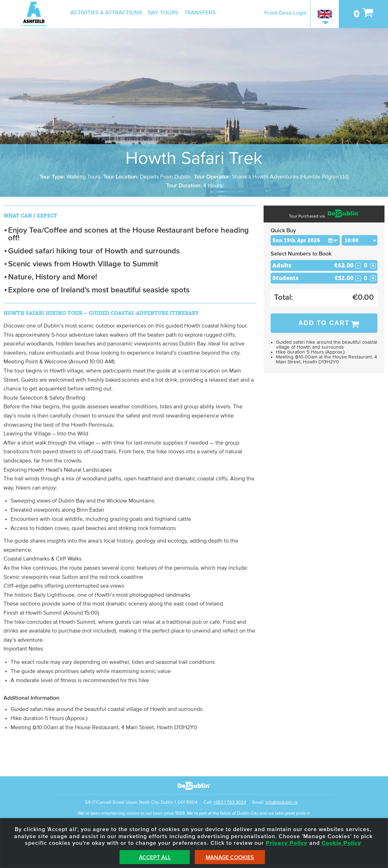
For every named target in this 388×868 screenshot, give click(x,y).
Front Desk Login (286, 13)
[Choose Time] (360, 240)
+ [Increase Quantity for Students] (373, 278)
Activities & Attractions (106, 13)
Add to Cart (324, 323)
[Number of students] (366, 278)
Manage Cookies (230, 857)
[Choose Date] (305, 240)
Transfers (200, 13)
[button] (333, 240)
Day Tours (163, 13)
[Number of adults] (366, 265)
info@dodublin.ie (282, 802)
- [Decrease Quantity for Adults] (358, 266)
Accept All (155, 857)
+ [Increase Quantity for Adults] (373, 266)
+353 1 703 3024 (230, 802)
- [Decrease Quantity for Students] (358, 278)
